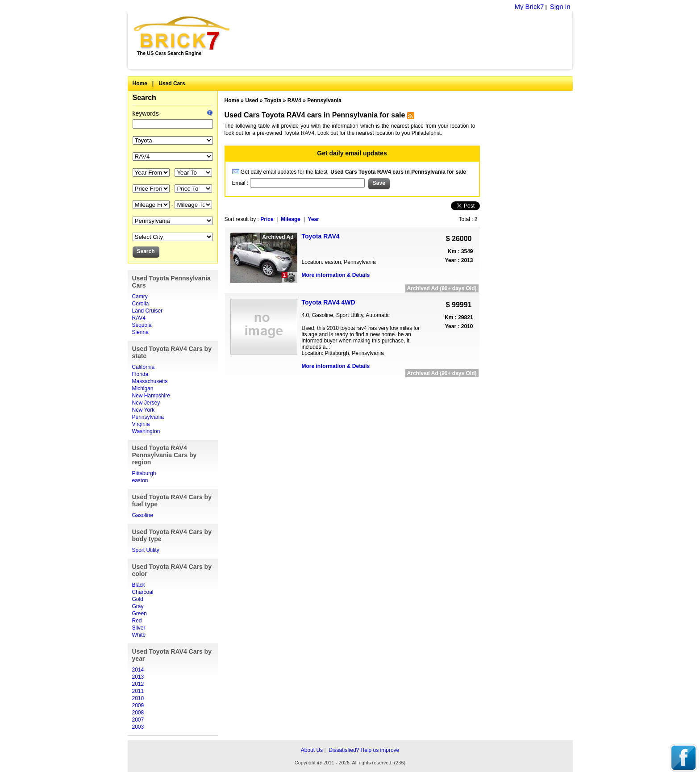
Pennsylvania (148, 417)
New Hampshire (151, 396)
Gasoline (143, 515)
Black (139, 585)
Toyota (273, 100)
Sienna (140, 332)
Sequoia (142, 325)
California (144, 367)
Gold (138, 599)
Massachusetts (150, 381)
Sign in (560, 6)
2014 (138, 670)
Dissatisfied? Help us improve (364, 750)
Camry (140, 296)
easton (140, 480)
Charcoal (143, 592)
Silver (139, 628)
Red (137, 621)
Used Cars (172, 83)
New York (144, 410)
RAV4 (139, 318)
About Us (312, 750)
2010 (138, 698)
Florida (140, 374)
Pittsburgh (144, 473)
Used (252, 100)
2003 (138, 727)
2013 (138, 677)
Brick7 (182, 33)
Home (140, 83)
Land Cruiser (148, 311)
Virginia (141, 424)
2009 (138, 705)
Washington (146, 431)
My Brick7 (529, 6)
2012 (138, 684)
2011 (138, 691)
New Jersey (146, 403)
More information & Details (336, 275)
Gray (138, 606)
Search (144, 98)
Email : (241, 183)
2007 (138, 720)
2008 (138, 713)
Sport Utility (146, 550)
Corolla (141, 304)
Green (140, 613)
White (139, 635)
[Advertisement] (406, 40)
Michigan (143, 388)
